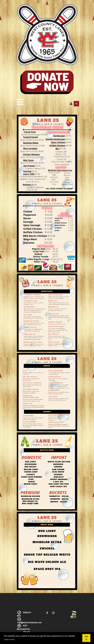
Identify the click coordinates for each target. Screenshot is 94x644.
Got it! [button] (86, 638)
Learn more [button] (9, 639)
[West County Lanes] (47, 35)
